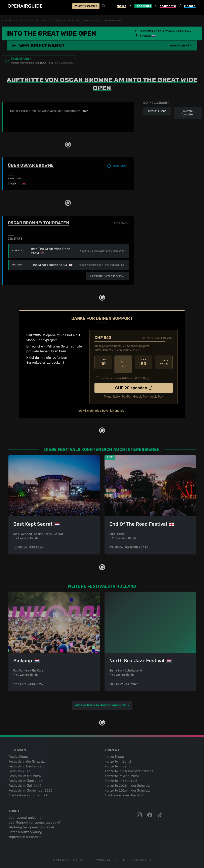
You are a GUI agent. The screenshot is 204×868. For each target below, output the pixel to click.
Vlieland (147, 36)
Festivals (28, 21)
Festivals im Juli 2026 (25, 785)
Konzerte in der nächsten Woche (129, 771)
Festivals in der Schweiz (27, 761)
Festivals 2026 (19, 771)
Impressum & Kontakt (25, 837)
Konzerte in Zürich (118, 761)
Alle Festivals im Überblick (28, 795)
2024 (85, 113)
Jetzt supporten (86, 7)
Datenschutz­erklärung (25, 832)
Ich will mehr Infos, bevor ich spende (101, 408)
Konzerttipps (114, 756)
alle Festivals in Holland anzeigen (101, 705)
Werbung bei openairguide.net (31, 827)
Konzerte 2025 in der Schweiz (127, 785)
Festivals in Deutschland (27, 766)
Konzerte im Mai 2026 (121, 780)
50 (144, 364)
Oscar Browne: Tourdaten (38, 224)
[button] (181, 46)
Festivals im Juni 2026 (26, 780)
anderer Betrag (164, 364)
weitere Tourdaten (188, 115)
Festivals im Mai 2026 (25, 776)
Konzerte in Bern (117, 766)
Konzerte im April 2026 (122, 776)
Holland (45, 21)
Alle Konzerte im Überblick (124, 795)
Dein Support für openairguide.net (34, 822)
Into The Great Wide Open (72, 21)
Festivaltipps (18, 756)
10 (103, 364)
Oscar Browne (126, 21)
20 (123, 364)
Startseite (10, 21)
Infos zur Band (157, 113)
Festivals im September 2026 (30, 790)
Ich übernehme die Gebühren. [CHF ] (123, 375)
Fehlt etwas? (121, 225)
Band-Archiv (103, 21)
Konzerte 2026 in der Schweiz (127, 790)
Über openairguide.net (25, 817)
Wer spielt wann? (38, 46)
